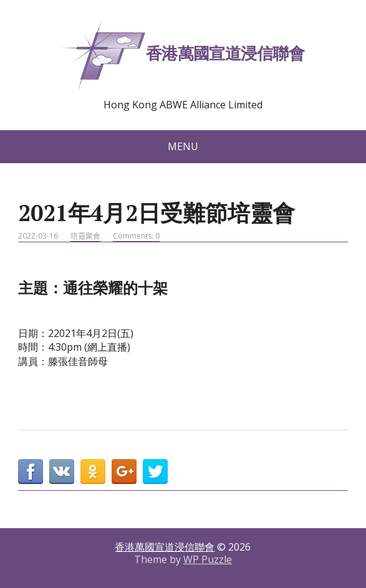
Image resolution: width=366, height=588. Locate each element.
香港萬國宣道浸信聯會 (183, 55)
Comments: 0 (136, 236)
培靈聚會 (85, 236)
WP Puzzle (208, 559)
